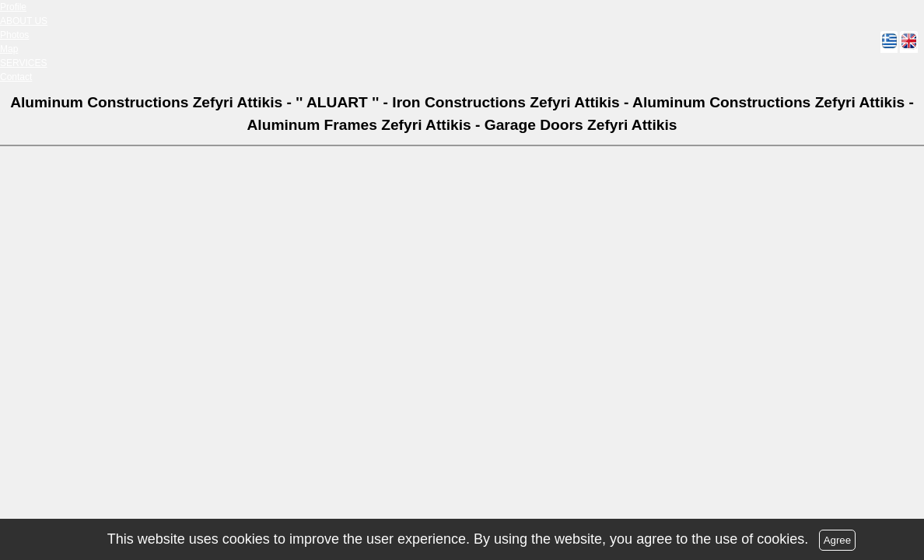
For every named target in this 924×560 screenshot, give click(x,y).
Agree (838, 540)
